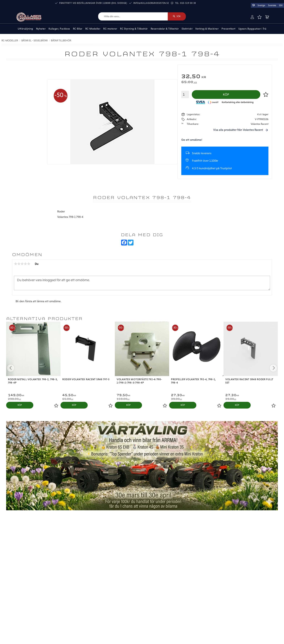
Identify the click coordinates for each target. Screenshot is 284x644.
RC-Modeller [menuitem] (93, 29)
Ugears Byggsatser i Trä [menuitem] (252, 29)
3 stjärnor (22, 264)
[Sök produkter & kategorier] (133, 16)
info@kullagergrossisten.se (151, 3)
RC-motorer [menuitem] (110, 29)
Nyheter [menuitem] (41, 29)
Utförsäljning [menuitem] (25, 29)
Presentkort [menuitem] (228, 29)
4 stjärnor (25, 264)
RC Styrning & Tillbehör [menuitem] (134, 29)
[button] (259, 17)
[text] (225, 77)
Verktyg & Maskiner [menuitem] (207, 29)
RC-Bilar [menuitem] (78, 29)
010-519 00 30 (188, 3)
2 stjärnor (19, 264)
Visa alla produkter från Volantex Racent (238, 130)
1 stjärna (16, 264)
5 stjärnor (29, 264)
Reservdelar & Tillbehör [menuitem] (165, 29)
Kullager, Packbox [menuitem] (59, 29)
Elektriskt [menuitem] (187, 29)
